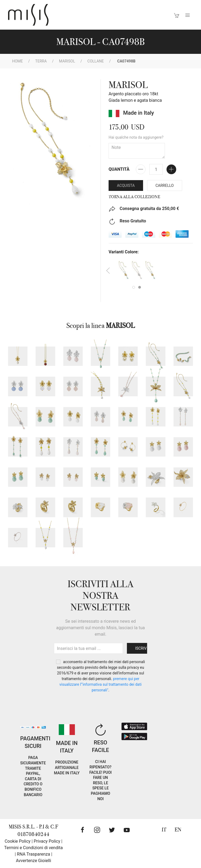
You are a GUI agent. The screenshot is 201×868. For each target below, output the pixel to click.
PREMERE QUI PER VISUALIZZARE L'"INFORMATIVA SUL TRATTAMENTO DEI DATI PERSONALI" (101, 684)
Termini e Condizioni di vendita (34, 848)
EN (178, 830)
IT (164, 830)
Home (18, 61)
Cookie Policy (18, 841)
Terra (41, 61)
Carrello (165, 185)
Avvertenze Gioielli (34, 861)
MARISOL (67, 61)
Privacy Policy (47, 841)
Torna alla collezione (134, 197)
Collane (96, 61)
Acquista (126, 185)
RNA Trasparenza (34, 854)
